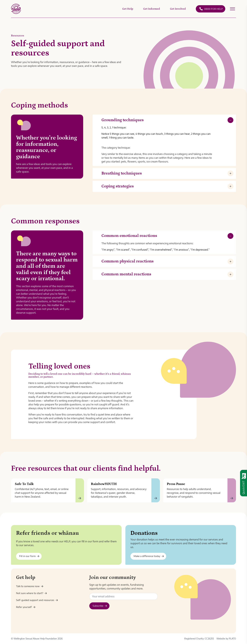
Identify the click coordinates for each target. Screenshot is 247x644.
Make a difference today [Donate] (149, 556)
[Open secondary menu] (233, 9)
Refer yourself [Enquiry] (26, 607)
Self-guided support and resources (37, 600)
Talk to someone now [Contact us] (30, 586)
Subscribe (100, 606)
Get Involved (178, 9)
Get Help (128, 9)
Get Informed (152, 9)
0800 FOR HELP (211, 9)
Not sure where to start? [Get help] (32, 593)
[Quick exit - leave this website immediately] (244, 483)
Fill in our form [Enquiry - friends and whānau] (29, 556)
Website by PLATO (226, 639)
